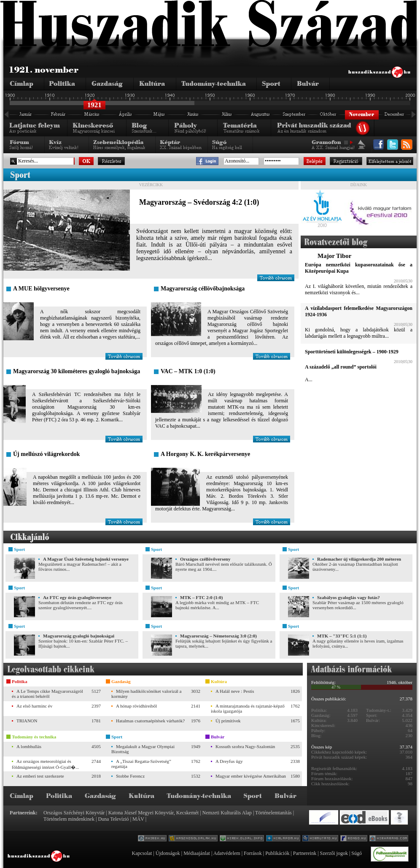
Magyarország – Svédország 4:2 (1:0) (199, 202)
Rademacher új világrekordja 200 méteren (359, 559)
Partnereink (305, 853)
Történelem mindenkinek (69, 819)
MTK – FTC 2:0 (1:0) (201, 597)
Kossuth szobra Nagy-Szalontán (245, 746)
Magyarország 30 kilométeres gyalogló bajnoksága (77, 371)
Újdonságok (168, 853)
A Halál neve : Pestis (235, 691)
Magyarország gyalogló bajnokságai (79, 636)
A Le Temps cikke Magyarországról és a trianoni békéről (47, 694)
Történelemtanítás (273, 813)
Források (253, 853)
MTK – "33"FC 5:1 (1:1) (342, 636)
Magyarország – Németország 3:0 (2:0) (218, 636)
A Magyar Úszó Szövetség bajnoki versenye (86, 559)
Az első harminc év (34, 706)
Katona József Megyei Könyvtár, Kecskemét (153, 813)
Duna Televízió (113, 819)
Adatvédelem (227, 853)
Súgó (357, 853)
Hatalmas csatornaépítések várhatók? (150, 721)
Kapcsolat (142, 853)
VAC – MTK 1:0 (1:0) (188, 371)
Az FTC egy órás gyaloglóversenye (77, 597)
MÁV (138, 819)
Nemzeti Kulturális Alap (227, 813)
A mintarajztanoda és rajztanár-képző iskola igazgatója (248, 708)
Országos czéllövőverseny (205, 559)
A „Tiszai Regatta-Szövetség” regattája (141, 764)
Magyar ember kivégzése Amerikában (251, 776)
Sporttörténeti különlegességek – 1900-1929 (352, 352)
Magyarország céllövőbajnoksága (203, 289)
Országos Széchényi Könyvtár (74, 813)
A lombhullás (29, 746)
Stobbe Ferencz (130, 776)
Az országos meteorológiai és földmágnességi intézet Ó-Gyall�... (45, 764)
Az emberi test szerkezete (40, 776)
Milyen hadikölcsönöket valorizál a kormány (146, 694)
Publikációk (277, 853)
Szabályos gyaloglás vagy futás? (349, 597)
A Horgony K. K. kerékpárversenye (205, 454)
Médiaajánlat (197, 853)
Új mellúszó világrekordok (46, 454)
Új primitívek (228, 721)
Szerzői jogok (334, 853)
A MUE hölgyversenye (41, 289)
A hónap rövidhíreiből (136, 706)
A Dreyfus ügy (229, 761)
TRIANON (27, 721)
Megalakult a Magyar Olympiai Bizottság (143, 749)
